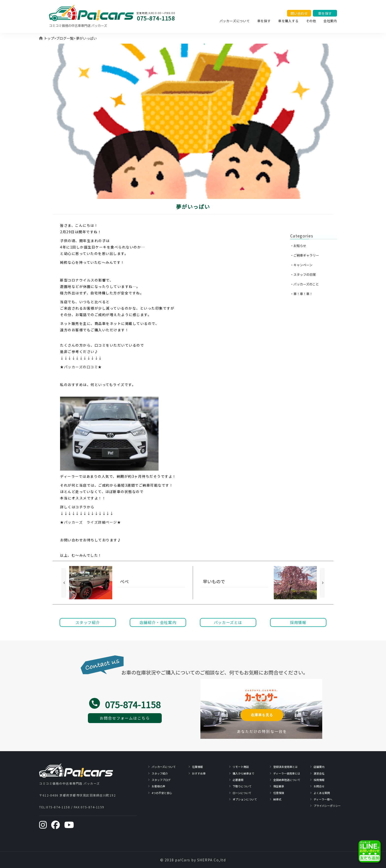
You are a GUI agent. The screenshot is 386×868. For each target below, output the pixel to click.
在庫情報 (197, 767)
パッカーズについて (235, 21)
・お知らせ (298, 246)
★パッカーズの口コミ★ (81, 367)
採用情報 (319, 780)
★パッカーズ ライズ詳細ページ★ (90, 522)
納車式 (277, 799)
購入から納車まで (243, 773)
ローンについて (242, 793)
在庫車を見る (262, 715)
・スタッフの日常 (303, 275)
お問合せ (319, 786)
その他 (311, 21)
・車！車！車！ (301, 294)
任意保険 (279, 793)
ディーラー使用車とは (287, 773)
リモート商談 (241, 767)
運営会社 (319, 773)
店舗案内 (319, 767)
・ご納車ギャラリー (305, 255)
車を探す (264, 21)
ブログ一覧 (65, 38)
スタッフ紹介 (160, 773)
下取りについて (242, 786)
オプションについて (245, 799)
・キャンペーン (301, 265)
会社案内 (330, 21)
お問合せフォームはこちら (125, 718)
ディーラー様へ (323, 799)
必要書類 (238, 780)
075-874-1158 (156, 18)
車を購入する (288, 21)
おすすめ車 (199, 773)
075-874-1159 (93, 807)
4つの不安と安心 (162, 793)
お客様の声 (158, 786)
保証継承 (279, 786)
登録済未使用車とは (285, 767)
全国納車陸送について (287, 780)
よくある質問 (322, 793)
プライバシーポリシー (327, 806)
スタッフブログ (161, 780)
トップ (49, 38)
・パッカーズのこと (305, 284)
